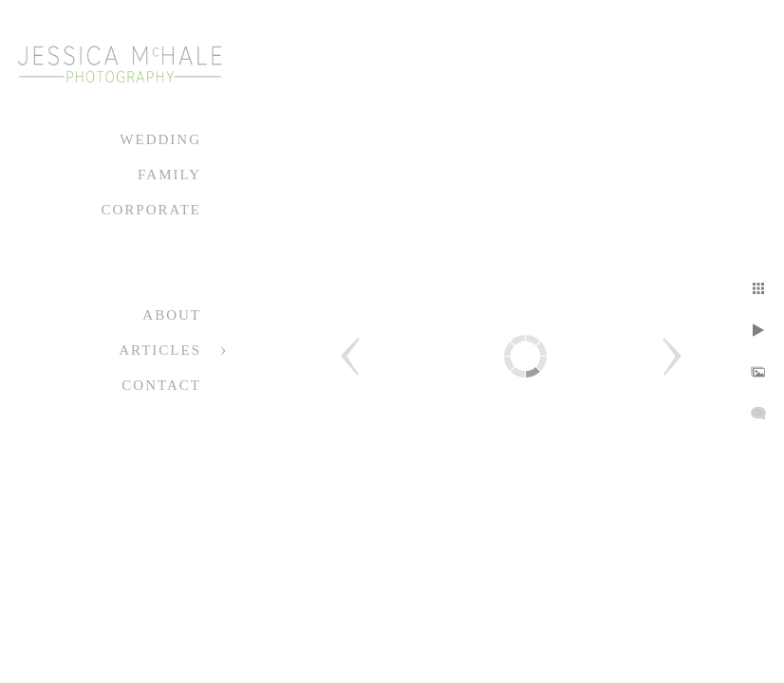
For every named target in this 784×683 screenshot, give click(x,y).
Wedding (160, 139)
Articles (160, 350)
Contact (161, 385)
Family (169, 175)
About (172, 315)
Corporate (151, 210)
